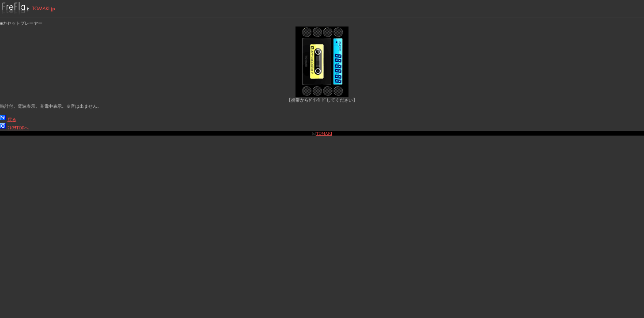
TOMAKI (324, 133)
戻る (12, 119)
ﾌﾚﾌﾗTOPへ (18, 128)
